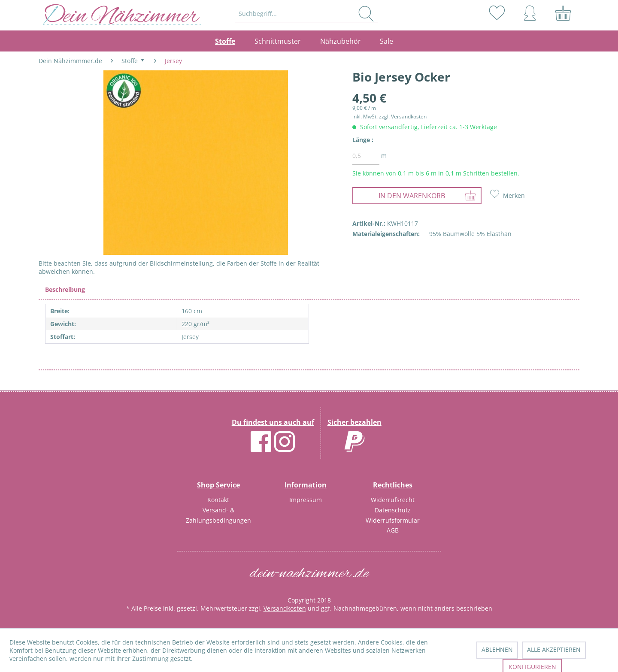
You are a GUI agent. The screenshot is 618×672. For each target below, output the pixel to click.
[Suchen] (366, 14)
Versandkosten (285, 608)
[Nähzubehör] (340, 41)
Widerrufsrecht (393, 500)
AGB (393, 530)
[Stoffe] (230, 41)
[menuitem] (307, 14)
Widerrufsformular (393, 520)
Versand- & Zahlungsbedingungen (218, 515)
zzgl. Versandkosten (403, 117)
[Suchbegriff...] (307, 14)
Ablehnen (497, 649)
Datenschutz (393, 510)
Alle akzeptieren (554, 649)
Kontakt (218, 500)
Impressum (306, 500)
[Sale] (387, 41)
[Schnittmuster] (278, 41)
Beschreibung (65, 289)
